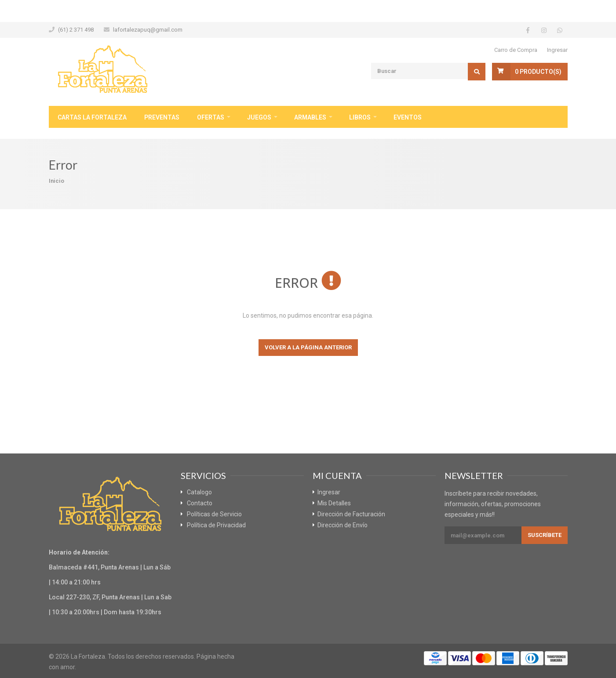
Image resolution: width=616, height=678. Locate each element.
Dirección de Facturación (351, 514)
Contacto (200, 503)
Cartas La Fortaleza (92, 117)
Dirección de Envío (343, 525)
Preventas (162, 117)
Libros (360, 117)
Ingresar (557, 50)
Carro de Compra (516, 50)
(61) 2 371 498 (76, 30)
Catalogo (199, 492)
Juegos (259, 117)
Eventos (408, 117)
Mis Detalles (334, 503)
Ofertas (211, 117)
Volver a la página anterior (308, 347)
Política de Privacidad (216, 525)
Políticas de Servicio (214, 514)
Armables (310, 117)
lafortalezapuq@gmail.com (148, 30)
